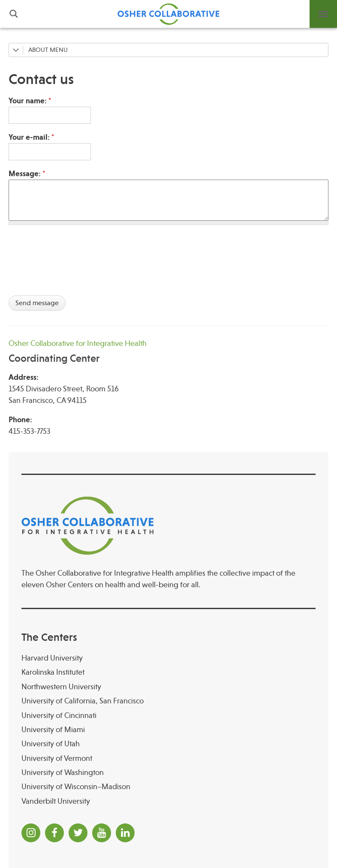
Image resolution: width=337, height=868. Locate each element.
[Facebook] (54, 833)
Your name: (30, 101)
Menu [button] (323, 14)
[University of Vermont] (168, 758)
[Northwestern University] (168, 687)
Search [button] (14, 14)
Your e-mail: (31, 137)
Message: (27, 174)
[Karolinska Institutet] (168, 672)
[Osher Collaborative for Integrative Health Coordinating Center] (168, 351)
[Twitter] (78, 833)
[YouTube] (102, 833)
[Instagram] (31, 833)
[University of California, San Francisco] (168, 701)
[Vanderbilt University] (168, 801)
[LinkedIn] (125, 833)
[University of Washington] (168, 773)
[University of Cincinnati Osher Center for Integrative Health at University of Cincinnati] (168, 716)
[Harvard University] (168, 658)
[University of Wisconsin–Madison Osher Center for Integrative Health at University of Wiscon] (168, 787)
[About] (168, 50)
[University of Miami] (168, 730)
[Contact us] (168, 79)
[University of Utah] (168, 744)
